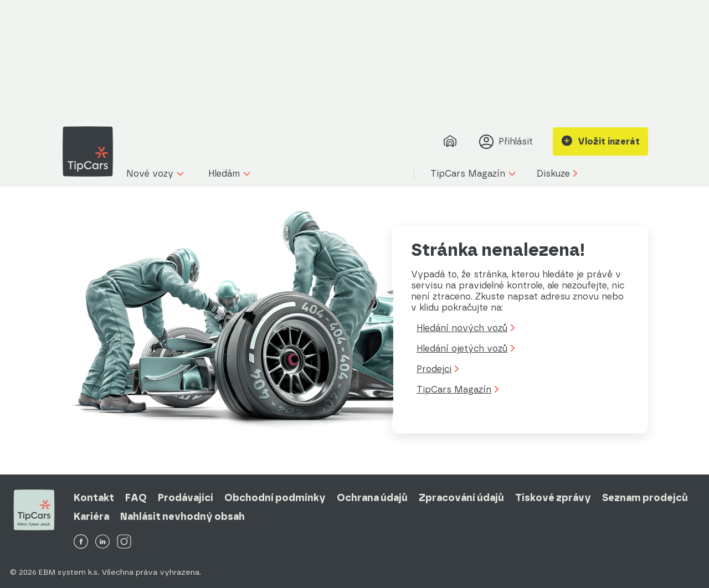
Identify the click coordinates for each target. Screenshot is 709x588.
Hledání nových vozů (466, 328)
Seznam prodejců (645, 498)
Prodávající (186, 498)
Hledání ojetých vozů (466, 349)
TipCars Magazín (458, 390)
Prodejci (438, 369)
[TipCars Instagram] (124, 542)
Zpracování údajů (461, 498)
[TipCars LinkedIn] (102, 542)
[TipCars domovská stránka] (92, 151)
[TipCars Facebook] (81, 542)
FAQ (136, 498)
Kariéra (91, 517)
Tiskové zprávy (553, 498)
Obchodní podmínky (275, 498)
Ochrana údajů (372, 498)
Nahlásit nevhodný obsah (183, 517)
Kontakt (94, 498)
